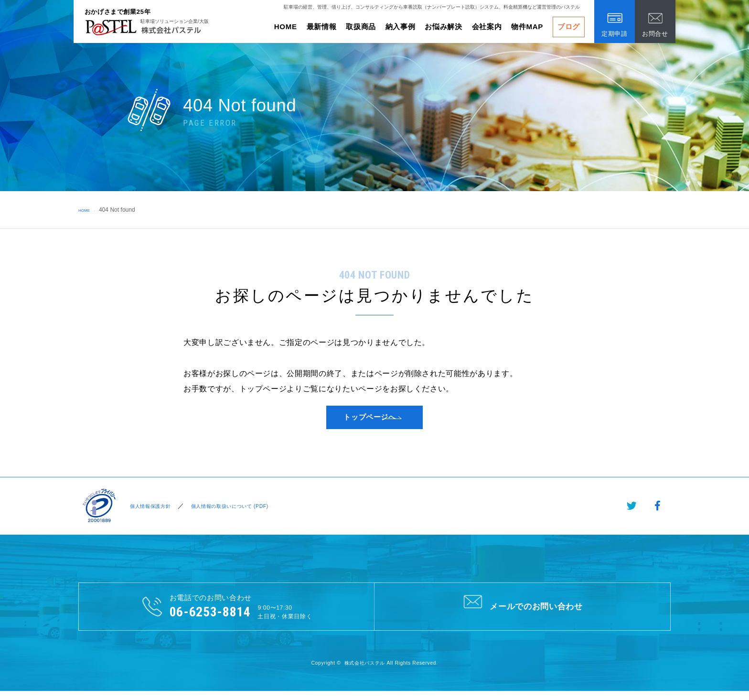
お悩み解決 (443, 27)
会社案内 (487, 27)
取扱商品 (361, 27)
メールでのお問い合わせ (522, 614)
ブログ (569, 27)
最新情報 (322, 27)
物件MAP (527, 27)
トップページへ (370, 421)
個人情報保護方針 (150, 514)
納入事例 (401, 27)
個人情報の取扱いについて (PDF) (241, 514)
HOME (286, 27)
